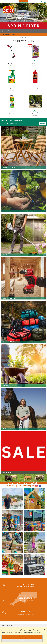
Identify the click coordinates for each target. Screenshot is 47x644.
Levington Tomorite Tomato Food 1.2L (35, 85)
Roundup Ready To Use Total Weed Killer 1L (12, 86)
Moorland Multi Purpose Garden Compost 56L (35, 61)
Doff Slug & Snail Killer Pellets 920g (12, 110)
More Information (8, 626)
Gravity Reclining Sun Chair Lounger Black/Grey (35, 111)
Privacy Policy (36, 632)
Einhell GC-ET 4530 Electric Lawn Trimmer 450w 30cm (12, 61)
